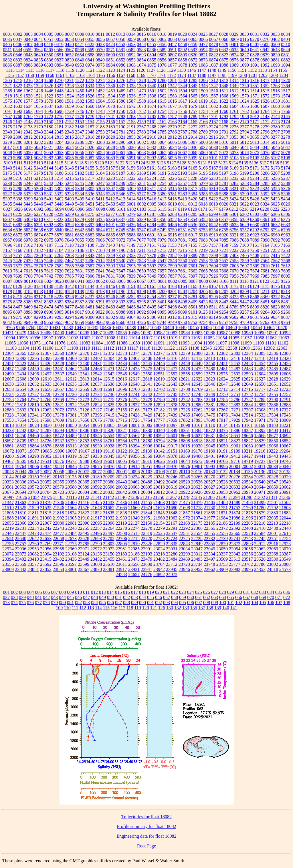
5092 (141, 158)
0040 (28, 39)
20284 (247, 477)
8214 (7, 297)
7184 (59, 250)
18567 (134, 436)
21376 (33, 502)
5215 (69, 178)
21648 (96, 508)
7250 (255, 250)
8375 (7, 302)
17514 (247, 415)
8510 (203, 307)
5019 (28, 147)
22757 (21, 544)
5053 (59, 153)
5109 (8, 163)
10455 (193, 328)
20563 (21, 487)
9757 (224, 322)
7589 (100, 266)
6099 (111, 209)
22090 (84, 523)
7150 (141, 245)
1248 (38, 80)
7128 (79, 245)
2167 (213, 122)
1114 (20, 70)
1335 (100, 86)
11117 (133, 348)
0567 (69, 50)
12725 (21, 394)
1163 (80, 75)
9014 (69, 312)
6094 (59, 209)
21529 (33, 508)
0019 (172, 34)
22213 (272, 523)
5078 (286, 153)
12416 (235, 358)
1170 (151, 75)
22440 (285, 528)
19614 (134, 461)
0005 (49, 34)
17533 (260, 415)
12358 (231, 348)
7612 (286, 266)
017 (134, 592)
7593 (110, 266)
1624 (244, 101)
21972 (184, 518)
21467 (172, 502)
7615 (28, 271)
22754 (285, 538)
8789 (234, 307)
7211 (141, 250)
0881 (275, 60)
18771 (134, 441)
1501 (152, 91)
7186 (80, 250)
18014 (21, 425)
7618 (38, 271)
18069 (122, 425)
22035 (272, 518)
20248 (184, 477)
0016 (152, 34)
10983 (172, 333)
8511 (213, 307)
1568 (224, 96)
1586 (121, 101)
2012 (255, 117)
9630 (244, 317)
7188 (100, 250)
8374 (286, 297)
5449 (69, 204)
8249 (121, 297)
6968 (18, 240)
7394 (203, 255)
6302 (244, 214)
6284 (183, 214)
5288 (286, 183)
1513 (244, 91)
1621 (213, 101)
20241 (159, 477)
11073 (35, 343)
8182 (28, 291)
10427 (42, 328)
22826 (146, 544)
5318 (203, 189)
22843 (184, 544)
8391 (100, 302)
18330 (146, 430)
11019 (172, 338)
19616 (146, 461)
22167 (172, 523)
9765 (10, 328)
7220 (213, 250)
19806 (33, 466)
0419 (59, 44)
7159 (234, 245)
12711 (209, 389)
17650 (84, 420)
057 (167, 597)
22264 (109, 528)
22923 (285, 544)
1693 (28, 111)
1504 (183, 91)
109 (59, 608)
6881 (69, 235)
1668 (90, 106)
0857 (172, 60)
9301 (100, 317)
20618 (159, 487)
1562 (162, 96)
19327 (84, 456)
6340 (152, 219)
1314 (234, 80)
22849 (197, 544)
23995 (247, 569)
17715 (121, 420)
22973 (109, 549)
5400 (38, 199)
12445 (146, 364)
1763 (255, 111)
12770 (71, 400)
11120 (157, 348)
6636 (18, 230)
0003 (28, 34)
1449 (69, 91)
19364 (159, 456)
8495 (152, 307)
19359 (146, 456)
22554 (197, 533)
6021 (234, 204)
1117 (50, 70)
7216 (193, 250)
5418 (172, 199)
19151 (172, 451)
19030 (197, 446)
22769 (46, 544)
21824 (71, 513)
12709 (197, 389)
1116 (40, 70)
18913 (71, 446)
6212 (234, 209)
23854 (58, 569)
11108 (73, 348)
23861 (71, 569)
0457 (172, 44)
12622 (197, 379)
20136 (260, 472)
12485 (272, 369)
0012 (110, 34)
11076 (60, 343)
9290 (38, 317)
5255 (172, 183)
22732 (209, 538)
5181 (69, 173)
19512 (33, 461)
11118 (145, 348)
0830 (275, 55)
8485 (121, 307)
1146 (192, 70)
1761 (234, 111)
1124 (121, 70)
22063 (33, 523)
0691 (121, 55)
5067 (183, 153)
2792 (234, 132)
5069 (203, 153)
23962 (209, 569)
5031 (141, 147)
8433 (203, 302)
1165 (100, 75)
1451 (90, 91)
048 (94, 597)
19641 (172, 461)
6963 (286, 235)
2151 (59, 122)
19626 (159, 461)
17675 (96, 420)
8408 (183, 302)
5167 (213, 168)
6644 (100, 230)
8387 (80, 302)
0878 (255, 60)
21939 (121, 518)
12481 (222, 369)
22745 (260, 538)
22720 (146, 538)
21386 (58, 502)
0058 (121, 39)
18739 (71, 441)
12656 (46, 389)
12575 (222, 374)
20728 (71, 492)
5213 (49, 178)
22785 (84, 544)
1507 (193, 91)
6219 (254, 209)
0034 (286, 34)
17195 (172, 410)
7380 (162, 255)
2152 (69, 122)
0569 (90, 50)
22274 (134, 528)
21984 (222, 518)
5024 (69, 147)
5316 (183, 189)
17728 (134, 420)
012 (94, 592)
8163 (172, 286)
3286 (80, 142)
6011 (182, 204)
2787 (183, 132)
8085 (183, 281)
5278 (193, 183)
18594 (159, 436)
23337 (222, 554)
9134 (213, 312)
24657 (134, 575)
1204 (284, 75)
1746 (80, 111)
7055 (80, 240)
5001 (131, 142)
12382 (222, 353)
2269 (162, 127)
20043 (8, 472)
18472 (58, 436)
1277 (131, 80)
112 (83, 608)
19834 (46, 466)
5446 (38, 204)
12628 (272, 379)
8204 (193, 291)
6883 (90, 235)
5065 (162, 153)
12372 (109, 353)
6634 (7, 230)
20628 (222, 487)
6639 (49, 230)
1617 (183, 101)
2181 (59, 127)
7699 (18, 276)
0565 (49, 50)
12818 (21, 405)
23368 (272, 554)
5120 (99, 163)
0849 (100, 60)
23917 (121, 569)
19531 (46, 461)
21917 (96, 518)
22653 (46, 538)
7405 (244, 255)
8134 (38, 286)
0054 (80, 39)
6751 (183, 230)
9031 (110, 312)
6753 (203, 230)
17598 (46, 420)
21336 (284, 497)
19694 (209, 461)
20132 (222, 472)
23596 (58, 564)
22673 (71, 538)
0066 (203, 39)
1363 (275, 86)
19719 (247, 461)
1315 (244, 80)
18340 (159, 430)
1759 (213, 111)
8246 (110, 297)
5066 (172, 153)
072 (287, 597)
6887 (121, 235)
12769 (58, 400)
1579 (49, 101)
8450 (255, 302)
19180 (209, 451)
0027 (213, 34)
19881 (121, 466)
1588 (141, 101)
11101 (271, 343)
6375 (286, 219)
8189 (80, 291)
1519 (18, 96)
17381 (71, 415)
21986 (235, 518)
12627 (260, 379)
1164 (90, 75)
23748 (209, 564)
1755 (172, 111)
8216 (28, 297)
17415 (109, 415)
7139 (100, 245)
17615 (71, 420)
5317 (193, 189)
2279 (265, 127)
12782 (184, 400)
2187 (90, 127)
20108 (159, 472)
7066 (100, 240)
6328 (69, 219)
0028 (224, 34)
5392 (265, 194)
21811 (33, 513)
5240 (28, 183)
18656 (247, 436)
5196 (213, 173)
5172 (265, 168)
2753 (100, 132)
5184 (100, 173)
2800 (18, 137)
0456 (162, 44)
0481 (234, 44)
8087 (193, 281)
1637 (49, 106)
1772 (49, 117)
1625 (255, 101)
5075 (255, 153)
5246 (90, 183)
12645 (197, 384)
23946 (184, 569)
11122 (169, 348)
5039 (224, 147)
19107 (84, 451)
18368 (197, 430)
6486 (172, 225)
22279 (159, 528)
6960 (275, 235)
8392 (110, 302)
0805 (162, 55)
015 (118, 592)
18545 (96, 436)
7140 (110, 245)
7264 (80, 255)
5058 (100, 153)
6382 (18, 225)
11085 (109, 343)
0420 (69, 44)
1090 (244, 65)
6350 (162, 219)
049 (102, 597)
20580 (71, 487)
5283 (244, 183)
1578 (38, 101)
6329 (80, 219)
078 (46, 603)
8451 (265, 302)
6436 (131, 225)
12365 (21, 353)
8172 (234, 286)
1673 (141, 106)
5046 (275, 147)
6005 (152, 204)
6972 (38, 240)
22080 (58, 523)
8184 (49, 291)
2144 (275, 117)
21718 (197, 508)
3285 (69, 142)
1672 (131, 106)
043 (54, 597)
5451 (90, 204)
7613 (7, 271)
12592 (235, 374)
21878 (247, 513)
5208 (286, 173)
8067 (142, 281)
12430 (84, 364)
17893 (197, 420)
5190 (152, 173)
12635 (71, 384)
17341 (33, 415)
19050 (222, 446)
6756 (234, 230)
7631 (80, 271)
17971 (260, 420)
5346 (121, 194)
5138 (274, 163)
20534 (247, 482)
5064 (152, 153)
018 (142, 592)
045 (70, 597)
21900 (46, 518)
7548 (172, 261)
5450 (80, 204)
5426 (255, 199)
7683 (275, 271)
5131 (202, 163)
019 (151, 592)
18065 (109, 425)
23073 (21, 554)
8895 (7, 312)
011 (86, 592)
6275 (90, 214)
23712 (172, 564)
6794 (275, 230)
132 (178, 608)
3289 (110, 142)
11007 (97, 338)
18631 (209, 436)
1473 (141, 91)
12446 (159, 364)
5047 (286, 147)
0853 (131, 60)
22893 (247, 544)
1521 (38, 96)
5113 (38, 163)
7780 (59, 276)
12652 (285, 384)
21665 (121, 508)
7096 (8, 245)
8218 (49, 297)
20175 (71, 477)
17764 (146, 420)
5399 (28, 199)
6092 (39, 209)
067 (247, 597)
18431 (8, 436)
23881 (109, 569)
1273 (90, 80)
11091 (159, 343)
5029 (121, 147)
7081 (183, 240)
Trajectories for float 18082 (146, 817)
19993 (209, 466)
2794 (244, 132)
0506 (244, 44)
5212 (38, 178)
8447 (244, 302)
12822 (71, 405)
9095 (162, 312)
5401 (49, 199)
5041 (244, 147)
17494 (235, 415)
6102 (131, 209)
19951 (146, 466)
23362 (260, 554)
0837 (59, 60)
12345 (206, 348)
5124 (140, 163)
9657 (69, 322)
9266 (286, 312)
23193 (146, 554)
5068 (193, 153)
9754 (203, 322)
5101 (213, 158)
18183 (272, 425)
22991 (146, 549)
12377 (159, 353)
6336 (110, 219)
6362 (275, 219)
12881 (209, 405)
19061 (235, 446)
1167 (121, 75)
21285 (196, 497)
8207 (224, 291)
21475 (184, 502)
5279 (203, 183)
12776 (121, 400)
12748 (197, 394)
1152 (252, 70)
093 (167, 603)
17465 (184, 415)
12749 (209, 394)
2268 (152, 127)
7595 (131, 266)
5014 (265, 142)
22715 (134, 538)
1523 (59, 96)
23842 (21, 569)
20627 (209, 487)
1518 (7, 96)
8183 (38, 291)
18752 (84, 441)
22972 (96, 549)
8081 (162, 281)
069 (263, 597)
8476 (59, 307)
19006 (146, 446)
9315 (193, 317)
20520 (184, 482)
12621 (184, 379)
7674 (255, 271)
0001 (7, 34)
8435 (213, 302)
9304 (131, 317)
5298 (18, 189)
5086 (80, 158)
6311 (48, 219)
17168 (134, 410)
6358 (234, 219)
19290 (21, 456)
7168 (18, 250)
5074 (244, 153)
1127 (151, 70)
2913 (183, 137)
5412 (110, 199)
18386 (235, 430)
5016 (286, 142)
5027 (100, 147)
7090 (265, 240)
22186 (222, 523)
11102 (283, 343)
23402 (21, 559)
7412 (265, 255)
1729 (69, 111)
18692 (285, 436)
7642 (110, 271)
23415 (46, 559)
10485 (33, 333)
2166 (203, 122)
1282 (183, 80)
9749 (172, 322)
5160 (141, 168)
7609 (255, 266)
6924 (265, 235)
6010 (172, 204)
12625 (235, 379)
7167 (7, 250)
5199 (244, 173)
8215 (18, 297)
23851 (33, 569)
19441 (260, 456)
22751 (272, 538)
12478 (184, 369)
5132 (213, 163)
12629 (285, 379)
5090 (121, 158)
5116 (69, 163)
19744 (272, 461)
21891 (33, 518)
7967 (244, 276)
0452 (121, 44)
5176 (18, 173)
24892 (159, 575)
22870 (222, 544)
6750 (172, 230)
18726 (46, 441)
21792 (272, 508)
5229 (203, 178)
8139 (59, 286)
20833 (109, 492)
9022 (100, 312)
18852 (285, 441)
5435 (7, 204)
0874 (213, 60)
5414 (131, 199)
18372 (209, 430)
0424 (110, 44)
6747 (141, 230)
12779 (146, 400)
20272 (222, 477)
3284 (59, 142)
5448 (59, 204)
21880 (272, 513)
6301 (234, 214)
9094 (152, 312)
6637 (28, 230)
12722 (272, 389)
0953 (80, 65)
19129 (134, 451)
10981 (146, 333)
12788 (260, 400)
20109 (172, 472)
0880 (265, 60)
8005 (286, 276)
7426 (18, 261)
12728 (46, 394)
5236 (275, 178)
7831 (110, 276)
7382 (172, 255)
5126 (161, 163)
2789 (203, 132)
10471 (8, 333)
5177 (28, 173)
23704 (159, 564)
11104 (23, 348)
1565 (193, 96)
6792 (255, 230)
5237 (286, 178)
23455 (109, 559)
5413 (121, 199)
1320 (286, 80)
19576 (58, 461)
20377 (96, 482)
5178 (38, 173)
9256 (234, 312)
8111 (234, 281)
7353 (131, 255)
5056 (80, 153)
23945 (172, 569)
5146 (69, 168)
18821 (222, 441)
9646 (28, 322)
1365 (7, 91)
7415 (275, 255)
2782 (131, 132)
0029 (234, 34)
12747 (184, 394)
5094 (162, 158)
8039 (70, 281)
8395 (141, 302)
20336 (21, 482)
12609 (33, 379)
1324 (38, 86)
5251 (141, 183)
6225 (18, 214)
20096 (134, 472)
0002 (18, 34)
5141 (18, 168)
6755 (224, 230)
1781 (110, 117)
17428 (134, 415)
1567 (213, 96)
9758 (234, 322)
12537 (58, 374)
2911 (162, 137)
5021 (49, 147)
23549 (285, 559)
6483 (141, 225)
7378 (152, 255)
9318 (203, 317)
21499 (260, 502)
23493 (197, 559)
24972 (172, 575)
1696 (59, 111)
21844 (146, 513)
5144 (49, 168)
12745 (172, 394)
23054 (235, 549)
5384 (193, 194)
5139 (285, 163)
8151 (131, 286)
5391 (255, 194)
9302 (110, 317)
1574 (286, 96)
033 (263, 592)
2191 (131, 127)
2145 (286, 117)
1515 (265, 91)
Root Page (146, 846)
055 (151, 597)
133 (186, 608)
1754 (162, 111)
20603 (134, 487)
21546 (58, 508)
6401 (110, 225)
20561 (8, 487)
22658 (58, 538)
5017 (7, 147)
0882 (286, 60)
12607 (8, 379)
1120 (80, 70)
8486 (131, 307)
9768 (31, 328)
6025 (275, 204)
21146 (121, 497)
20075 (84, 472)
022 (175, 592)
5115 (59, 163)
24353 (260, 569)
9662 (100, 322)
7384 (183, 255)
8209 (244, 291)
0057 (110, 39)
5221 (121, 178)
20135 (247, 472)
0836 (49, 60)
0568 (80, 50)
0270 (255, 39)
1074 (141, 65)
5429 (265, 199)
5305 (90, 189)
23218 (159, 554)
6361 (265, 219)
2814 (49, 137)
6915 (172, 235)
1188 (202, 75)
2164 (183, 122)
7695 (286, 271)
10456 (206, 328)
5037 (203, 147)
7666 (213, 271)
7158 (223, 245)
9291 (49, 317)
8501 (193, 307)
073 (6, 603)
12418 (260, 358)
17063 (46, 410)
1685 (244, 106)
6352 (172, 219)
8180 (18, 291)
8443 (224, 302)
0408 (38, 44)
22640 (21, 538)
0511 (7, 50)
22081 (71, 523)
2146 (7, 122)
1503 (172, 91)
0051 (49, 39)
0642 (265, 50)
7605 (224, 266)
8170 (224, 286)
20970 (247, 492)
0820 (193, 55)
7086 (234, 240)
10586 (134, 333)
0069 (234, 39)
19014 (159, 446)
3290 (121, 142)
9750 (183, 322)
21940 (134, 518)
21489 (235, 502)
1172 (171, 75)
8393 (121, 302)
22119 (121, 523)
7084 (213, 240)
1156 (9, 75)
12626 (247, 379)
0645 (7, 55)
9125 (203, 312)
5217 (90, 178)
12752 (247, 394)
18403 (272, 430)
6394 (69, 225)
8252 (131, 297)
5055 (69, 153)
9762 (265, 322)
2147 (18, 122)
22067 (46, 523)
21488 (222, 502)
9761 (255, 322)
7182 (38, 250)
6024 (265, 204)
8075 (152, 281)
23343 (235, 554)
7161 (254, 245)
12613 (84, 379)
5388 (224, 194)
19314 (58, 456)
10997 (47, 338)
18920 (84, 446)
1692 (18, 111)
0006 (59, 34)
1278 (141, 80)
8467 (18, 307)
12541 (84, 374)
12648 (235, 384)
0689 (100, 55)
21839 (134, 513)
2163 (172, 122)
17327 (285, 410)
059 (183, 597)
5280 (213, 183)
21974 (197, 518)
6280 (141, 214)
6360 (255, 219)
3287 (90, 142)
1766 (286, 111)
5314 (162, 189)
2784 (152, 132)
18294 (58, 430)
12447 (172, 364)
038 (14, 597)
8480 (80, 307)
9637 (286, 317)
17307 (247, 410)
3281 (28, 142)
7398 (213, 255)
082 (78, 603)
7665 (203, 271)
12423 (21, 364)
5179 (49, 173)
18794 (159, 441)
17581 (33, 420)
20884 (146, 492)
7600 (183, 266)
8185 (59, 291)
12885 (260, 405)
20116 (197, 472)
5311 (152, 189)
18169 (260, 425)
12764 (21, 400)
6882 (80, 235)
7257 (18, 255)
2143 (265, 117)
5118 (79, 163)
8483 (110, 307)
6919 (213, 235)
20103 (147, 472)
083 (86, 603)
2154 (90, 122)
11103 (11, 348)
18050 (71, 425)
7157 (213, 245)
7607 (244, 266)
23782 (247, 564)
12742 (146, 394)
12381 (209, 353)
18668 (260, 436)
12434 (121, 364)
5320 (224, 189)
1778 (80, 117)
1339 (141, 86)
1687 (265, 106)
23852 (46, 569)
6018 (203, 204)
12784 (209, 400)
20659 (272, 487)
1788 (183, 117)
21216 (146, 497)
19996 (222, 466)
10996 (35, 338)
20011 (260, 466)
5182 (80, 173)
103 (247, 603)
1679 (193, 106)
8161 (152, 286)
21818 (58, 513)
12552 (172, 374)
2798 (286, 132)
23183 (121, 554)
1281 (172, 80)
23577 (33, 564)
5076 (265, 153)
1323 (28, 86)
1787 (172, 117)
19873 (84, 466)
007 (54, 592)
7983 (265, 276)
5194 (193, 173)
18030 (46, 425)
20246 (172, 477)
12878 (172, 405)
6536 (193, 225)
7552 (193, 261)
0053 (69, 39)
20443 (121, 482)
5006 (183, 142)
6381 (7, 225)
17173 (146, 410)
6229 (59, 214)
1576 (18, 101)
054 (142, 597)
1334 (90, 86)
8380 (28, 302)
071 (279, 597)
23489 (184, 559)
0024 (193, 34)
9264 (265, 312)
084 (94, 603)
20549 (285, 482)
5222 (131, 178)
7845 (141, 276)
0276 (265, 39)
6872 (18, 235)
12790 (272, 400)
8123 (265, 281)
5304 (80, 189)
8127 (7, 286)
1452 (100, 91)
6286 (203, 214)
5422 (213, 199)
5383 (183, 194)
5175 (7, 173)
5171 (255, 168)
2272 (193, 127)
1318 (275, 80)
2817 (80, 137)
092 (159, 603)
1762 (244, 111)
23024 (159, 549)
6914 (162, 235)
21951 (146, 518)
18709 (21, 441)
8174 (255, 286)
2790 (213, 132)
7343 (90, 255)
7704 (38, 276)
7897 (193, 276)
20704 (46, 492)
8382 (49, 302)
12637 (96, 384)
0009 (80, 34)
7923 (203, 276)
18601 (172, 436)
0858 (183, 60)
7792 (80, 276)
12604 (260, 374)
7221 (224, 250)
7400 (224, 255)
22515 (134, 533)
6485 (162, 225)
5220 (110, 178)
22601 (272, 533)
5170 (244, 168)
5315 (172, 189)
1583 (90, 101)
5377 (141, 194)
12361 (256, 348)
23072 (8, 554)
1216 (28, 80)
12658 (71, 389)
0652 (69, 55)
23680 (146, 564)
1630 (275, 101)
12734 (96, 394)
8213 (286, 291)
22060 (21, 523)
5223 (141, 178)
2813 (38, 137)
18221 (285, 425)
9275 (18, 317)
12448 (184, 364)
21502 (285, 502)
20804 (84, 492)
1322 (18, 86)
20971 (260, 492)
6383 (28, 225)
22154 (159, 523)
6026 (286, 204)
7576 (38, 266)
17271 (235, 410)
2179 (38, 127)
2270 (172, 127)
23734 (197, 564)
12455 (272, 364)
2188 (100, 127)
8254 (152, 297)
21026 (21, 497)
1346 (203, 86)
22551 (184, 533)
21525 (21, 508)
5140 (7, 168)
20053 (33, 472)
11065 (10, 343)
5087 (90, 158)
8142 (69, 286)
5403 (69, 199)
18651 (235, 436)
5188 (131, 173)
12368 (58, 353)
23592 (46, 564)
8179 (7, 291)
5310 (141, 189)
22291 (172, 528)
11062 (271, 338)
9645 (18, 322)
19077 (33, 451)
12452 (235, 364)
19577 (71, 461)
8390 (90, 302)
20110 (184, 472)
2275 (224, 127)
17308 (260, 410)
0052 (59, 39)
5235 (265, 178)
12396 (46, 358)
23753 (222, 564)
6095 (70, 209)
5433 (275, 199)
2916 (213, 137)
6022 (244, 204)
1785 (152, 117)
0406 (18, 44)
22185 (209, 523)
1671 (121, 106)
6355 (203, 219)
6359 (244, 219)
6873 (28, 235)
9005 (59, 312)
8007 (8, 281)
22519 (146, 533)
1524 (69, 96)
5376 (131, 194)
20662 (285, 487)
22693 (96, 538)
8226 (69, 297)
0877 (244, 60)
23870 (96, 569)
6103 (142, 209)
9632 (265, 317)
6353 (183, 219)
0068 (224, 39)
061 (199, 597)
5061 (121, 153)
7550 (183, 261)
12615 (109, 379)
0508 (265, 44)
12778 (134, 400)
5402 (59, 199)
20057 (46, 472)
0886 (7, 65)
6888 (131, 235)
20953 (222, 492)
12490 (8, 374)
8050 (90, 281)
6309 (28, 219)
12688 (96, 389)
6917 (193, 235)
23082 (33, 554)
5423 (224, 199)
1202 (263, 75)
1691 (7, 111)
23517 (247, 559)
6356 (213, 219)
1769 (28, 117)
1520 (28, 96)
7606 (234, 266)
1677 (172, 106)
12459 (33, 369)
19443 (272, 456)
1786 (162, 117)
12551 (159, 374)
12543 (109, 374)
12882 (222, 405)
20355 (58, 482)
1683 (224, 106)
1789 (193, 117)
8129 (18, 286)
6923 (255, 235)
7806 (90, 276)
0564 (38, 50)
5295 (7, 189)
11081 (72, 343)
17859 (172, 420)
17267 (222, 410)
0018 (162, 34)
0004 (38, 34)
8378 (18, 302)
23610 (109, 564)
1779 (90, 117)
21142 (108, 497)
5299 (28, 189)
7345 (100, 255)
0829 (265, 55)
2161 (152, 122)
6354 (193, 219)
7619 (49, 271)
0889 (38, 65)
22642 (33, 538)
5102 (224, 158)
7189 (110, 250)
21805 (8, 513)
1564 (183, 96)
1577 (28, 101)
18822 (235, 441)
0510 (286, 44)
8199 (152, 291)
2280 (275, 127)
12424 (33, 364)
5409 (80, 199)
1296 (203, 80)
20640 (247, 487)
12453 (247, 364)
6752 (193, 230)
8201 (172, 291)
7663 (193, 271)
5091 (131, 158)
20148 (21, 477)
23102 (58, 554)
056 (159, 597)
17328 (8, 415)
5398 (18, 199)
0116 (244, 39)
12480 (209, 369)
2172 (265, 122)
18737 (58, 441)
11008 (110, 338)
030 (239, 592)
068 (255, 597)
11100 (259, 343)
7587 (90, 266)
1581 (69, 101)
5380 (162, 194)
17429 (146, 415)
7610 (265, 266)
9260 (255, 312)
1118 (60, 70)
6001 (131, 204)
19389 (184, 456)
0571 (110, 50)
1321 (7, 86)
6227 (38, 214)
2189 (110, 127)
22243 (58, 528)
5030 (131, 147)
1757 (193, 111)
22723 (159, 538)
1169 (141, 75)
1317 (265, 80)
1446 (49, 91)
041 (38, 597)
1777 (69, 117)
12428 (58, 364)
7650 (141, 271)
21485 (209, 502)
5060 (110, 153)
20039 (272, 466)
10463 (256, 328)
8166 (203, 286)
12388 (285, 353)
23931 (134, 569)
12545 (121, 374)
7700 (28, 276)
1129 (171, 70)
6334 (90, 219)
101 (231, 603)
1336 (110, 86)
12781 (172, 400)
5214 (59, 178)
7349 (110, 255)
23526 (260, 559)
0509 (275, 44)
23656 (134, 564)
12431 (96, 364)
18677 (272, 436)
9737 (152, 322)
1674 (152, 106)
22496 (96, 533)
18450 (21, 436)
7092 (275, 240)
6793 (265, 230)
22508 (121, 533)
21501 (272, 502)
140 (226, 608)
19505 (21, 461)
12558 (184, 374)
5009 (213, 142)
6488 (183, 225)
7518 (110, 261)
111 (75, 608)
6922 (244, 235)
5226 (172, 178)
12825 (109, 405)
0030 (244, 34)
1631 (286, 101)
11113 (121, 348)
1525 (80, 96)
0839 (69, 60)
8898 (28, 312)
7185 (69, 250)
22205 (247, 523)
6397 (90, 225)
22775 (71, 544)
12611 (58, 379)
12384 (247, 353)
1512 (234, 91)
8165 (193, 286)
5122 (120, 163)
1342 (172, 86)
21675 (159, 508)
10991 (272, 333)
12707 (172, 389)
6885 (110, 235)
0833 (18, 60)
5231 (224, 178)
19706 (222, 461)
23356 (247, 554)
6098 (100, 209)
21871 (222, 513)
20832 (96, 492)
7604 (213, 266)
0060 (141, 39)
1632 (7, 106)
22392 (235, 528)
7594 (121, 266)
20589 (84, 487)
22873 (235, 544)
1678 (183, 106)
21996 (247, 518)
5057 (90, 153)
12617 (134, 379)
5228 (193, 178)
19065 (260, 446)
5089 (110, 158)
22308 (197, 528)
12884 (247, 405)
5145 (59, 168)
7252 (275, 250)
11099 (246, 343)
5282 (234, 183)
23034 (184, 549)
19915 (134, 466)
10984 (184, 333)
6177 (213, 209)
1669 (100, 106)
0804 (152, 55)
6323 (59, 219)
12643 (172, 384)
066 (239, 597)
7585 (69, 266)
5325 (275, 189)
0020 (183, 34)
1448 (59, 91)
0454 (141, 44)
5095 (172, 158)
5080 (18, 158)
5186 (110, 173)
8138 (49, 286)
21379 (46, 502)
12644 (184, 384)
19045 (209, 446)
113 (91, 608)
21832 (96, 513)
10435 (93, 328)
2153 (80, 122)
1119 (70, 70)
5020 (38, 147)
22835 (172, 544)
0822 (213, 55)
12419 (272, 358)
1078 (183, 65)
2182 (69, 127)
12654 (21, 389)
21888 (8, 518)
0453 (131, 44)
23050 (222, 549)
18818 (197, 441)
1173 (182, 75)
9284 (28, 317)
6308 (18, 219)
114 (98, 608)
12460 (46, 369)
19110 (96, 451)
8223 (59, 297)
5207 (275, 173)
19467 (8, 461)
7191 (131, 250)
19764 (21, 466)
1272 (80, 80)
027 (215, 592)
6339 (141, 219)
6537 (203, 225)
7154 (182, 245)
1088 (224, 65)
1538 (152, 96)
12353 (219, 348)
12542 (96, 374)
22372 (222, 528)
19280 (8, 456)
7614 (18, 271)
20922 (184, 492)
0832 (7, 60)
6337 (121, 219)
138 (210, 608)
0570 (100, 50)
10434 (80, 328)
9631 (255, 317)
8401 (162, 302)
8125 (275, 281)
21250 (159, 497)
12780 (159, 400)
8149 (121, 286)
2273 (203, 127)
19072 (8, 451)
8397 (152, 302)
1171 (161, 75)
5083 (49, 158)
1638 (59, 106)
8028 (59, 281)
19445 (285, 456)
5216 (80, 178)
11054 (221, 338)
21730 (209, 508)
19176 (197, 451)
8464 (7, 307)
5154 (80, 168)
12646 (209, 384)
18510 (84, 436)
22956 (46, 549)
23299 (184, 554)
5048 (7, 153)
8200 (162, 291)
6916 (183, 235)
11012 (122, 338)
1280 (162, 80)
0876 (234, 60)
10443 (156, 328)
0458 (183, 44)
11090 (147, 343)
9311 (162, 317)
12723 (285, 389)
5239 (18, 183)
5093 (152, 158)
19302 (46, 456)
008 (62, 592)
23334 (209, 554)
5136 (254, 163)
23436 (71, 559)
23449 (84, 559)
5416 (152, 199)
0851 (110, 60)
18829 (260, 441)
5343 (100, 194)
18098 (185, 425)
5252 (152, 183)
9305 (141, 317)
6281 (152, 214)
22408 (247, 528)
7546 (152, 261)
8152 (141, 286)
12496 (33, 374)
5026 (90, 147)
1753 (152, 111)
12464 (84, 369)
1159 (40, 75)
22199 (235, 523)
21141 (96, 497)
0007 (69, 34)
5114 (48, 163)
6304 (265, 214)
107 (279, 603)
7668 (224, 271)
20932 (209, 492)
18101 (197, 425)
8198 (141, 291)
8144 (90, 286)
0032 (265, 34)
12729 (58, 394)
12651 (272, 384)
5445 (28, 204)
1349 (234, 86)
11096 (209, 343)
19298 (33, 456)
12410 (172, 358)
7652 (152, 271)
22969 (71, 549)
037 (6, 597)
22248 (71, 528)
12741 (134, 394)
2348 (90, 132)
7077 (141, 240)
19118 (109, 451)
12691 (109, 389)
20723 (58, 492)
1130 (181, 70)
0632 (224, 50)
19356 (134, 456)
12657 (58, 389)
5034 (172, 147)
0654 (80, 55)
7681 (265, 271)
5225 (162, 178)
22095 (96, 523)
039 (22, 597)
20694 (21, 492)
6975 (49, 240)
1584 (100, 101)
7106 (39, 245)
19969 (159, 466)
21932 (109, 518)
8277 (172, 297)
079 (54, 603)
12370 (84, 353)
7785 (69, 276)
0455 (152, 44)
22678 (84, 538)
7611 (275, 266)
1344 (183, 86)
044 (62, 597)
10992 (285, 333)
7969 (255, 276)
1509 (203, 91)
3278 (286, 137)
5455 (121, 204)
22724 (172, 538)
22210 (260, 523)
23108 (71, 554)
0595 (213, 50)
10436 (105, 328)
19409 (222, 456)
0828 (255, 55)
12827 (134, 405)
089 (134, 603)
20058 (59, 472)
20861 (134, 492)
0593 (193, 50)
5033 (162, 147)
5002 (141, 142)
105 (263, 603)
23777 (235, 564)
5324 (265, 189)
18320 (109, 430)
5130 (192, 163)
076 (30, 603)
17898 (209, 420)
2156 (110, 122)
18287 (46, 430)
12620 (172, 379)
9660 (90, 322)
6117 (172, 209)
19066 (272, 446)
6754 (213, 230)
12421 (8, 364)
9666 (110, 322)
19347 (121, 456)
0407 (28, 44)
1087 (213, 65)
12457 (8, 369)
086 (110, 603)
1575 (7, 101)
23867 (84, 569)
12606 (285, 374)
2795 (255, 132)
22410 (260, 528)
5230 (213, 178)
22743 (247, 538)
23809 (8, 569)
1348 (224, 86)
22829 (159, 544)
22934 (8, 549)
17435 (159, 415)
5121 (110, 163)
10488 (46, 333)
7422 (286, 255)
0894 (59, 65)
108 (287, 603)
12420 (285, 358)
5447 (49, 204)
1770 (38, 117)
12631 (21, 384)
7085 (224, 240)
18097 (172, 425)
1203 (273, 75)
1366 (18, 91)
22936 (21, 549)
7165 (275, 245)
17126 (84, 410)
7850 (162, 276)
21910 (84, 518)
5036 (193, 147)
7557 (224, 261)
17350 (46, 415)
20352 (46, 482)
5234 (255, 178)
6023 (255, 204)
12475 (146, 369)
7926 (213, 276)
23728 (184, 564)
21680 (172, 508)
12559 (197, 374)
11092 (172, 343)
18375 (222, 430)
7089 (255, 240)
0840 (80, 60)
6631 (265, 225)
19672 (197, 461)
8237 (90, 297)
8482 (100, 307)
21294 (234, 497)
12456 (285, 364)
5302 (59, 189)
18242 (21, 430)
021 (167, 592)
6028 (18, 209)
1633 (18, 106)
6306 (286, 214)
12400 (71, 358)
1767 (7, 117)
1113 (10, 70)
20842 (121, 492)
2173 (275, 122)
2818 (90, 137)
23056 (247, 549)
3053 (234, 137)
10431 (55, 328)
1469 (121, 91)
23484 (172, 559)
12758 (8, 400)
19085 (46, 451)
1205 (7, 80)
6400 (100, 225)
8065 (121, 281)
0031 (255, 34)
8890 (286, 307)
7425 (7, 261)
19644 (184, 461)
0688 (90, 55)
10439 (130, 328)
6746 (131, 230)
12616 (121, 379)
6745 (121, 230)
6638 (38, 230)
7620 (59, 271)
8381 (38, 302)
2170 (244, 122)
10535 (121, 333)
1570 (244, 96)
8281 (193, 297)
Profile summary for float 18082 (146, 826)
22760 (33, 544)
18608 (184, 436)
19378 (172, 456)
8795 (244, 307)
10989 (247, 333)
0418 (49, 44)
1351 (255, 86)
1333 (80, 86)
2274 (213, 127)
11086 (122, 343)
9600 (224, 317)
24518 (272, 569)
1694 (38, 111)
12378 (172, 353)
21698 (184, 508)
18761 (109, 441)
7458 (59, 261)
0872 (193, 60)
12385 (260, 353)
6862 (7, 235)
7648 (131, 271)
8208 (234, 291)
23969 (222, 569)
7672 (244, 271)
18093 (159, 425)
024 (191, 592)
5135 (243, 163)
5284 (255, 183)
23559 (21, 564)
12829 (159, 405)
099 (215, 603)
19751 (8, 466)
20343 (33, 482)
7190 (121, 250)
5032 (152, 147)
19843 (58, 466)
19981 (197, 466)
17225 (184, 410)
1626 (265, 101)
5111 (18, 163)
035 (279, 592)
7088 (244, 240)
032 (255, 592)
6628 (234, 225)
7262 (59, 255)
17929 (235, 420)
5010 (224, 142)
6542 (213, 225)
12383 (235, 353)
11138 (194, 348)
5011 (234, 142)
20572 (33, 487)
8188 (69, 291)
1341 (162, 86)
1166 (111, 75)
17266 (209, 410)
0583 (141, 50)
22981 (121, 549)
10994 (9, 338)
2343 (38, 132)
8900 (49, 312)
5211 (28, 178)
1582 (80, 101)
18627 (197, 436)
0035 (7, 39)
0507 (255, 44)
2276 (234, 127)
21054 (34, 497)
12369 (71, 353)
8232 (80, 297)
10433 (68, 328)
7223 (244, 250)
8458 (275, 302)
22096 (109, 523)
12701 (146, 389)
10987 (222, 333)
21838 (121, 513)
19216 (260, 451)
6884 (100, 235)
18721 (33, 441)
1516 (275, 91)
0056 (100, 39)
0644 (286, 50)
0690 (110, 55)
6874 (38, 235)
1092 (265, 65)
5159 (131, 168)
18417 (285, 430)
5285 (265, 183)
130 (170, 608)
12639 (121, 384)
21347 (8, 502)
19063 (247, 446)
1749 (110, 111)
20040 (285, 466)
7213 (162, 250)
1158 (30, 75)
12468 (96, 369)
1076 (162, 65)
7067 (110, 240)
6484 (152, 225)
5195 (203, 173)
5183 (90, 173)
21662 (109, 508)
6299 (213, 214)
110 (67, 608)
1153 (262, 70)
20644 (260, 487)
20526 (197, 482)
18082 (147, 425)
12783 (197, 400)
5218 (100, 178)
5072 (224, 153)
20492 (159, 482)
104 (255, 603)
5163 (172, 168)
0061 (152, 39)
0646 (18, 55)
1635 (38, 106)
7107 (49, 245)
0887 (18, 65)
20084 (109, 472)
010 (78, 592)
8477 (69, 307)
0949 (69, 65)
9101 (193, 312)
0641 (255, 50)
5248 (110, 183)
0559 (28, 50)
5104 (244, 158)
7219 (203, 250)
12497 (46, 374)
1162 (70, 75)
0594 (203, 50)
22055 (8, 523)
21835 (109, 513)
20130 (209, 472)
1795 (234, 117)
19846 (71, 466)
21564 (71, 508)
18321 (121, 430)
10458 (219, 328)
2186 (80, 127)
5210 (18, 178)
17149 (109, 410)
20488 (146, 482)
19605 (121, 461)
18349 (172, 430)
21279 (184, 497)
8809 (255, 307)
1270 (59, 80)
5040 (234, 147)
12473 (134, 369)
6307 (7, 219)
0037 (18, 39)
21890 (21, 518)
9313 (183, 317)
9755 (213, 322)
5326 (286, 189)
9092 (141, 312)
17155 (121, 410)
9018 (90, 312)
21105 (59, 497)
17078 (71, 410)
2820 (110, 137)
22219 (8, 528)
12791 (285, 400)
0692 (131, 55)
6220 (265, 209)
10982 (159, 333)
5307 (110, 189)
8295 (213, 297)
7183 (49, 250)
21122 (84, 497)
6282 (162, 214)
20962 (235, 492)
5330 (38, 194)
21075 (46, 497)
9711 (131, 322)
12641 (146, 384)
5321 (234, 189)
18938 (109, 446)
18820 (209, 441)
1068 (131, 65)
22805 (121, 544)
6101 (121, 209)
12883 (235, 405)
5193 (183, 173)
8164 (183, 286)
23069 (272, 549)
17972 (272, 420)
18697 (8, 441)
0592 (183, 50)
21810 (21, 513)
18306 (84, 430)
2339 (286, 127)
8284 (203, 297)
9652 (49, 322)
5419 (183, 199)
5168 (224, 168)
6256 (80, 214)
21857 (184, 513)
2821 (121, 137)
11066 (22, 343)
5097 (183, 158)
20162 (46, 477)
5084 (59, 158)
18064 (96, 425)
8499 (183, 307)
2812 (28, 137)
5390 (244, 194)
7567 (275, 261)
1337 (121, 86)
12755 (272, 394)
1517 (286, 91)
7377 (141, 255)
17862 (184, 420)
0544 (18, 50)
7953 (224, 276)
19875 (96, 466)
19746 (285, 461)
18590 (146, 436)
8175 (265, 286)
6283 (172, 214)
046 (78, 597)
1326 (49, 86)
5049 (18, 153)
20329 (285, 477)
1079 (193, 65)
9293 (59, 317)
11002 (72, 338)
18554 (109, 436)
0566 (59, 50)
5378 (152, 194)
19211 (247, 451)
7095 (286, 240)
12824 (96, 405)
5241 (38, 183)
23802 (272, 564)
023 (183, 592)
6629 (244, 225)
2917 (224, 137)
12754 (260, 394)
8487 (141, 307)
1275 (110, 80)
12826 (121, 405)
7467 (69, 261)
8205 (203, 291)
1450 (80, 91)
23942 (159, 569)
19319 (71, 456)
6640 (59, 230)
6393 (59, 225)
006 (46, 592)
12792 (8, 405)
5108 (286, 158)
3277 (275, 137)
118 (130, 608)
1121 (90, 70)
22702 (109, 538)
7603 (203, 266)
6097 (90, 209)
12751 (235, 394)
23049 (209, 549)
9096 (172, 312)
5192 (172, 173)
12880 (197, 405)
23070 (285, 549)
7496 (90, 261)
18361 (184, 430)
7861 (183, 276)
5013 (255, 142)
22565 (235, 533)
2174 (286, 122)
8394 (131, 302)
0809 (183, 55)
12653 (8, 389)
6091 (28, 209)
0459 (193, 44)
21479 (197, 502)
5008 (203, 142)
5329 (28, 194)
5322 (244, 189)
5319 (213, 189)
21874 (235, 513)
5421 (203, 199)
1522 (49, 96)
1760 (224, 111)
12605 (272, 374)
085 (102, 603)
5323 (255, 189)
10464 (269, 328)
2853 (131, 137)
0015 (141, 34)
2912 (172, 137)
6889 (141, 235)
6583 (224, 225)
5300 (38, 189)
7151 (151, 245)
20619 (172, 487)
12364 (8, 353)
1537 (141, 96)
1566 (203, 96)
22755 (8, 544)
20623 (197, 487)
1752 (141, 111)
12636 (84, 384)
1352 (265, 86)
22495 (84, 533)
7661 (183, 271)
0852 (121, 60)
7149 (131, 245)
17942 (247, 420)
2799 (7, 137)
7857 (172, 276)
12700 (134, 389)
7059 (90, 240)
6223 (285, 209)
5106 (265, 158)
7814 (100, 276)
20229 (146, 477)
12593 (247, 374)
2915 (203, 137)
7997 (275, 276)
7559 (244, 261)
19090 (59, 451)
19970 (172, 466)
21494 (247, 502)
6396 (80, 225)
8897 (18, 312)
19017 (172, 446)
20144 (8, 477)
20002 (247, 466)
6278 (121, 214)
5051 (38, 153)
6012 (193, 204)
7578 (49, 266)
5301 (49, 189)
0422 (90, 44)
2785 (162, 132)
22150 (146, 523)
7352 (121, 255)
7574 (28, 266)
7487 (80, 261)
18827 (247, 441)
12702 (159, 389)
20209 (109, 477)
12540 (71, 374)
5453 (110, 204)
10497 (96, 333)
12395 (33, 358)
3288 (100, 142)
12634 (58, 384)
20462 (134, 482)
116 (114, 608)
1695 (49, 111)
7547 (162, 261)
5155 (90, 168)
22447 (21, 533)
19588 (84, 461)
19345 (109, 456)
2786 (172, 132)
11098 (234, 343)
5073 (234, 153)
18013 (8, 425)
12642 (159, 384)
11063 (283, 338)
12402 (96, 358)
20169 (58, 477)
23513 (235, 559)
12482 (235, 369)
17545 (285, 415)
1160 (50, 75)
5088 (100, 158)
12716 (247, 389)
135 (194, 608)
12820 (46, 405)
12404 (109, 358)
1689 (286, 106)
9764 (286, 322)
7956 (234, 276)
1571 (255, 96)
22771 (58, 544)
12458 (21, 369)
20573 (46, 487)
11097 (221, 343)
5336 (90, 194)
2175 (7, 127)
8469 (28, 307)
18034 (59, 425)
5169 (234, 168)
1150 (232, 70)
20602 (121, 487)
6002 (141, 204)
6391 (38, 225)
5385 (203, 194)
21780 (260, 508)
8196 (121, 291)
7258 (28, 255)
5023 (59, 147)
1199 (232, 75)
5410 (90, 199)
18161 (247, 425)
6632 (275, 225)
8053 (111, 281)
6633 (286, 225)
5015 (275, 142)
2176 (18, 127)
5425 (244, 199)
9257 (244, 312)
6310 (38, 219)
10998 (60, 338)
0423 (100, 44)
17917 (222, 420)
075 (22, 603)
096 (191, 603)
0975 (100, 65)
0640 (244, 50)
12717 (260, 389)
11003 (85, 338)
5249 (121, 183)
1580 (59, 101)
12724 (8, 394)
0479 (224, 44)
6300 (224, 214)
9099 (183, 312)
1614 (152, 101)
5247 (100, 183)
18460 (33, 436)
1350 (244, 86)
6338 (131, 219)
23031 (172, 549)
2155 (100, 122)
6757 (244, 230)
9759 (244, 322)
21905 (71, 518)
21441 (134, 502)
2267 (141, 127)
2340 (7, 132)
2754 (110, 132)
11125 (182, 348)
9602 (234, 317)
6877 (49, 235)
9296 (80, 317)
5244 (69, 183)
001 (6, 592)
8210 (255, 291)
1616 (172, 101)
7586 (80, 266)
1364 (286, 86)
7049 (69, 240)
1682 (213, 106)
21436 (121, 502)
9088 (121, 312)
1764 (265, 111)
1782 (121, 117)
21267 (171, 497)
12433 (109, 364)
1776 (59, 117)
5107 (275, 158)
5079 (7, 158)
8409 (193, 302)
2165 (193, 122)
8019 (39, 281)
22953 (33, 549)
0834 (28, 60)
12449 (197, 364)
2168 (224, 122)
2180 (49, 127)
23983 (235, 569)
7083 (203, 240)
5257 (183, 183)
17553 (8, 420)
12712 (222, 389)
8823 (275, 307)
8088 (203, 281)
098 (207, 603)
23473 (134, 559)
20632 (235, 487)
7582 (59, 266)
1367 (28, 91)
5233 (244, 178)
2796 (265, 132)
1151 (242, 70)
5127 (171, 163)
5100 (203, 158)
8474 (49, 307)
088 (126, 603)
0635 (234, 50)
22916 (272, 544)
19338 (96, 456)
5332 (59, 194)
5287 (275, 183)
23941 (146, 569)
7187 (90, 250)
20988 (272, 492)
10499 (109, 333)
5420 (193, 199)
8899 (38, 312)
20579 (58, 487)
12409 (159, 358)
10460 (231, 328)
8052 (100, 281)
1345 (193, 86)
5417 (162, 199)
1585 (110, 101)
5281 (224, 183)
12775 (109, 400)
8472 (38, 307)
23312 (197, 554)
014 (110, 592)
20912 (159, 492)
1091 (255, 65)
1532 (100, 96)
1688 (275, 106)
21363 (21, 502)
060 (191, 597)
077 (38, 603)
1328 (69, 86)
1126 (141, 70)
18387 (247, 430)
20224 (134, 477)
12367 (46, 353)
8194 (110, 291)
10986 (209, 333)
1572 (265, 96)
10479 (21, 333)
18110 (210, 425)
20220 (121, 477)
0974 (90, 65)
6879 (59, 235)
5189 (141, 173)
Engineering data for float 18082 (147, 836)
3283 (49, 142)
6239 (69, 214)
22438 (272, 528)
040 (30, 597)
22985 (134, 549)
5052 (49, 153)
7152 (162, 245)
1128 (161, 70)
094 (175, 603)
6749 (162, 230)
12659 (84, 389)
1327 (59, 86)
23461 (121, 559)
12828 (146, 405)
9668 (121, 322)
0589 (162, 50)
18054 (84, 425)
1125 (131, 70)
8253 (141, 297)
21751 (222, 508)
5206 (265, 173)
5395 (275, 194)
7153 (172, 245)
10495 (84, 333)
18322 (134, 430)
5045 (265, 147)
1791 (213, 117)
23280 (172, 554)
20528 (222, 482)
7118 (69, 245)
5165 (193, 168)
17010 (33, 410)
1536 (131, 96)
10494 (71, 333)
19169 (184, 451)
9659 (80, 322)
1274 (100, 80)
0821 (203, 55)
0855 (152, 60)
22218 (285, 523)
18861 (8, 446)
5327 (7, 194)
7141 (120, 245)
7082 (193, 240)
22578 (247, 533)
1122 (100, 70)
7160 (244, 245)
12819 (33, 405)
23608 (96, 564)
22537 (172, 533)
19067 (285, 446)
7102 (28, 245)
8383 (59, 302)
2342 (28, 132)
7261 (49, 255)
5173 (275, 168)
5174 (286, 168)
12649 (247, 384)
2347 (80, 132)
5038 (213, 147)
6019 (213, 204)
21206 (133, 497)
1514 (255, 91)
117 (122, 608)
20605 (146, 487)
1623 (234, 101)
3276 (265, 137)
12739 (121, 394)
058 (175, 597)
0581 (121, 50)
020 (159, 592)
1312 (213, 80)
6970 (28, 240)
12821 (58, 405)
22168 (184, 523)
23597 (71, 564)
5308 (121, 189)
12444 (134, 364)
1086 (203, 65)
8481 (90, 307)
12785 (222, 400)
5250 (131, 183)
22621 (8, 538)
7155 (193, 245)
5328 (18, 194)
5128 (182, 163)
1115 (30, 70)
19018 (184, 446)
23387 (285, 554)
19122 (121, 451)
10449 (181, 328)
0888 (28, 65)
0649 (38, 55)
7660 (172, 271)
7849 (152, 276)
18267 (33, 430)
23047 (197, 549)
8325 (234, 297)
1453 (110, 91)
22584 (260, 533)
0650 (49, 55)
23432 (58, 559)
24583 (121, 575)
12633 (46, 384)
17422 (121, 415)
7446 (49, 261)
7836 (121, 276)
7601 (193, 266)
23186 (134, 554)
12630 (8, 384)
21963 (172, 518)
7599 (172, 266)
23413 (33, 559)
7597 (152, 266)
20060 (71, 472)
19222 (272, 451)
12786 (235, 400)
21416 (84, 502)
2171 (255, 122)
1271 (69, 80)
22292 (184, 528)
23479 (146, 559)
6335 (100, 219)
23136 (96, 554)
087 (118, 603)
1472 (131, 91)
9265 (275, 312)
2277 (244, 127)
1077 (172, 65)
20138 (285, 472)
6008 (162, 204)
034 (271, 592)
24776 (146, 575)
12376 (146, 353)
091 (151, 603)
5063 (141, 153)
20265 (197, 477)
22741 (235, 538)
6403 (121, 225)
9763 (275, 322)
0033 (275, 34)
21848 (172, 513)
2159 (141, 122)
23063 (260, 549)
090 (142, 603)
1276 (121, 80)
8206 (213, 291)
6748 (152, 230)
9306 (152, 317)
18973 (121, 446)
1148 (212, 70)
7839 (131, 276)
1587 (131, 101)
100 (223, 603)
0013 (121, 34)
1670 (110, 106)
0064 (183, 39)
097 (199, 603)
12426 (46, 364)
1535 (121, 96)
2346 (69, 132)
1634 (28, 106)
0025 (203, 34)
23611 (121, 564)
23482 (159, 559)
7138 (90, 245)
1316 (255, 80)
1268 (49, 80)
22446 (8, 533)
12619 (159, 379)
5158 (121, 168)
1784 (141, 117)
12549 (134, 374)
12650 (260, 384)
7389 (193, 255)
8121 (254, 281)
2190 (121, 127)
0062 (162, 39)
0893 (49, 65)
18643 (222, 436)
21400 (71, 502)
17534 (272, 415)
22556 (222, 533)
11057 (246, 338)
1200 (242, 75)
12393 (21, 358)
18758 (96, 441)
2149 (38, 122)
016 (126, 592)
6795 (286, 230)
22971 (84, 549)
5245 (80, 183)
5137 (264, 163)
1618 (193, 101)
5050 (28, 153)
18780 (146, 441)
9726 (141, 322)
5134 (233, 163)
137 (202, 608)
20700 (33, 492)
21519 (8, 508)
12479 (197, 369)
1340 (152, 86)
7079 (162, 240)
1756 (183, 111)
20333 (8, 482)
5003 (152, 142)
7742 (49, 276)
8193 (100, 291)
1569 (234, 96)
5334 (80, 194)
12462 (71, 369)
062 (207, 597)
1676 (162, 106)
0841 (90, 60)
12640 (134, 384)
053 (134, 597)
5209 (7, 178)
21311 (272, 497)
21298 (247, 497)
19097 (71, 451)
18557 (121, 436)
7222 (234, 250)
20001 (235, 466)
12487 (285, 369)
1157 (19, 75)
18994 (134, 446)
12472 (121, 369)
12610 (46, 379)
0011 (100, 34)
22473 (33, 533)
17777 (159, 420)
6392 (49, 225)
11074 (47, 343)
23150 (109, 554)
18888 (58, 446)
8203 (183, 291)
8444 (234, 302)
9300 (90, 317)
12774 (96, 400)
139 (218, 608)
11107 (60, 348)
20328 (272, 477)
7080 (172, 240)
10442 (143, 328)
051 (118, 597)
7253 (286, 250)
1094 (286, 65)
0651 (59, 55)
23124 (84, 554)
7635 (90, 271)
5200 (255, 173)
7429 (28, 261)
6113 (152, 209)
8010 (28, 281)
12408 (146, 358)
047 (86, 597)
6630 (255, 225)
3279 (7, 142)
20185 (84, 477)
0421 (80, 44)
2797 (275, 132)
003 (22, 592)
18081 (134, 425)
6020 (224, 204)
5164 (183, 168)
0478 (213, 44)
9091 (131, 312)
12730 (71, 394)
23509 (222, 559)
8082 (173, 281)
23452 (96, 559)
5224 (152, 178)
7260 (38, 255)
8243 (100, 297)
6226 (28, 214)
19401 (209, 456)
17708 (109, 420)
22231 (21, 528)
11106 (48, 348)
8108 (224, 281)
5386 (213, 194)
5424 (234, 199)
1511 (224, 91)
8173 (244, 286)
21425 (96, 502)
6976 (59, 240)
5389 (234, 194)
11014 (134, 338)
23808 (285, 564)
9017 (80, 312)
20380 (109, 482)
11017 (147, 338)
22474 (46, 533)
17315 (272, 410)
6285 (193, 214)
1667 (80, 106)
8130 (28, 286)
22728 (197, 538)
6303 (255, 214)
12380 (197, 353)
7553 (203, 261)
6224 (7, 214)
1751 (131, 111)
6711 (110, 230)
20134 (234, 472)
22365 (209, 528)
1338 (131, 86)
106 (271, 603)
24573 (285, 569)
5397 (7, 199)
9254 (224, 312)
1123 (110, 70)
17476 (222, 415)
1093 (275, 65)
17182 (159, 410)
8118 (244, 281)
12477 (172, 369)
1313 (224, 80)
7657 (162, 271)
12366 (33, 353)
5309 (131, 189)
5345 (110, 194)
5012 (244, 142)
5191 (162, 173)
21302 (259, 497)
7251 (265, 250)
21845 (159, 513)
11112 (108, 348)
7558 (234, 261)
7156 (203, 245)
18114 (222, 425)
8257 (162, 297)
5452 (100, 204)
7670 (234, 271)
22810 (134, 544)
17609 (58, 420)
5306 (100, 189)
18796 (172, 441)
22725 (184, 538)
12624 (222, 379)
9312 (172, 317)
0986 (121, 65)
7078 (152, 240)
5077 (275, 153)
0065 (193, 39)
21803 (285, 508)
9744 (162, 322)
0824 (234, 55)
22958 (58, 549)
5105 (255, 158)
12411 (184, 358)
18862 (21, 446)
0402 (275, 39)
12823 (84, 405)
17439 (172, 415)
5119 (89, 163)
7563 (255, 261)
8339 (244, 297)
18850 (272, 441)
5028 (110, 147)
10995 (22, 338)
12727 (33, 394)
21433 (109, 502)
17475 (209, 415)
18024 (33, 425)
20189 (96, 477)
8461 (286, 302)
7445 (38, 261)
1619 (203, 101)
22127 (134, 523)
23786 (260, 564)
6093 (49, 209)
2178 (28, 127)
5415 (141, 199)
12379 (184, 353)
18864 (33, 446)
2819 (100, 137)
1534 (110, 96)
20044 (21, 472)
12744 (159, 394)
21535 (46, 508)
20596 (109, 487)
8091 (214, 281)
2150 (49, 122)
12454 (260, 364)
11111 (97, 348)
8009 (18, 281)
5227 (183, 178)
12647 (222, 384)
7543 (141, 261)
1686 (255, 106)
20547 (272, 482)
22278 (146, 528)
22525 (159, 533)
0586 (152, 50)
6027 (8, 209)
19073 (21, 451)
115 (106, 608)
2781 (121, 132)
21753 (235, 508)
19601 (109, 461)
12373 (121, 353)
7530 (121, 261)
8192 (90, 291)
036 (287, 592)
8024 (49, 281)
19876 (109, 466)
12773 (84, 400)
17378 (58, 415)
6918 (203, 235)
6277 (110, 214)
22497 (109, 533)
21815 (46, 513)
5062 (131, 153)
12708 (184, 389)
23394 (8, 559)
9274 (7, 317)
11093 (184, 343)
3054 (244, 137)
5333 (69, 194)
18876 (46, 446)
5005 (172, 142)
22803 (109, 544)
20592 (96, 487)
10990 (260, 333)
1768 (18, 117)
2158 (131, 122)
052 (126, 597)
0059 (131, 39)
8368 (255, 297)
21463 (159, 502)
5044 (255, 147)
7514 (100, 261)
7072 (121, 240)
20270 (209, 477)
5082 (38, 158)
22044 (285, 518)
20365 (84, 482)
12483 (247, 369)
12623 (209, 379)
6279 (131, 214)
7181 (28, 250)
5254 (162, 183)
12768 (46, 400)
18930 (96, 446)
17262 (197, 410)
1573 (275, 96)
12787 (247, 400)
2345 (59, 132)
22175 (197, 523)
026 (207, 592)
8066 (131, 281)
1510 (213, 91)
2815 (59, 137)
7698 (7, 276)
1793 (224, 117)
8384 (69, 302)
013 (102, 592)
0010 (90, 34)
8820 (265, 307)
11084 (97, 343)
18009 (285, 420)
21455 (146, 502)
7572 (18, 266)
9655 (59, 322)
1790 (203, 117)
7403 (234, 255)
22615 (285, 533)
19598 (96, 461)
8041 (80, 281)
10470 (282, 328)
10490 (58, 333)
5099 (193, 158)
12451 (222, 364)
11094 (196, 343)
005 (38, 592)
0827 (244, 55)
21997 (260, 518)
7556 (213, 261)
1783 (131, 117)
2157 (121, 122)
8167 (213, 286)
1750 (121, 111)
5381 (172, 194)
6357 (224, 219)
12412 (197, 358)
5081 (28, 158)
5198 (234, 173)
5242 (49, 183)
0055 (90, 39)
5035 (183, 147)
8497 (162, 307)
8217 (38, 297)
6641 (69, 230)
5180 (59, 173)
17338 (21, 415)
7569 (7, 266)
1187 (192, 75)
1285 (193, 80)
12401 (84, 358)
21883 (285, 513)
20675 (8, 492)
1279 (152, 80)
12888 (285, 405)
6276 (100, 214)
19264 (285, 451)
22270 (121, 528)
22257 (96, 528)
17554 (21, 420)
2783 (141, 132)
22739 (222, 538)
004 (30, 592)
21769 (247, 508)
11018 (159, 338)
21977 (209, 518)
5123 (130, 163)
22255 (84, 528)
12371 (96, 353)
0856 (162, 60)
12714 (235, 389)
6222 (275, 209)
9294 (69, 317)
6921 (234, 235)
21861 (197, 513)
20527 (209, 482)
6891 (152, 235)
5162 (162, 168)
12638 (109, 384)
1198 (222, 75)
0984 (110, 65)
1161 (60, 75)
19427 (247, 456)
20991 (285, 492)
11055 (234, 338)
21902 (58, 518)
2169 (234, 122)
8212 (275, 291)
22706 (121, 538)
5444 (18, 204)
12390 (8, 358)
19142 (159, 451)
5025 (80, 147)
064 (223, 597)
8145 (100, 286)
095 (183, 603)
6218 (244, 209)
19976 (184, 466)
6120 (193, 209)
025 (199, 592)
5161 (152, 168)
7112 (59, 245)
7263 (69, 255)
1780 (100, 117)
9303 (121, 317)
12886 (272, 405)
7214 (172, 250)
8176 (275, 286)
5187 (121, 173)
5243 (59, 183)
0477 (203, 44)
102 (239, 603)
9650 (38, 322)
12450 (209, 364)
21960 (159, 518)
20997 (9, 497)
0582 (131, 50)
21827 (84, 513)
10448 (168, 328)
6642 (80, 230)
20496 (172, 482)
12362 (269, 348)
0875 (224, 60)
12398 (58, 358)
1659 (69, 106)
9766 (21, 328)
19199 (235, 451)
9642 (7, 322)
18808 (184, 441)
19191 (222, 451)
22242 (46, 528)
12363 (282, 348)
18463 (46, 436)
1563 (172, 96)
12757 (285, 394)
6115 (162, 209)
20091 (122, 472)
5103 (234, 158)
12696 (121, 389)
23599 (84, 564)
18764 (121, 441)
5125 (151, 163)
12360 (244, 348)
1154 (273, 70)
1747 (90, 111)
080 (62, 603)
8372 (275, 297)
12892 (21, 410)
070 (271, 597)
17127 (96, 410)
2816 (69, 137)
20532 (235, 482)
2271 (183, 127)
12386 (272, 353)
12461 (58, 369)
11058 (259, 338)
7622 (69, 271)
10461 (244, 328)
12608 (21, 379)
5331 (49, 194)
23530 (272, 559)
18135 (234, 425)
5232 (234, 178)
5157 (110, 168)
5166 (203, 168)
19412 (235, 456)
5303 (69, 189)
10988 (235, 333)
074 (14, 603)
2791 (224, 132)
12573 (209, 374)
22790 (96, 544)
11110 (84, 348)
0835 (38, 60)
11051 (196, 338)
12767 (33, 400)
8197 (131, 291)
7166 (285, 245)
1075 (152, 65)
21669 (134, 508)
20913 (172, 492)
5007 (193, 142)
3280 (18, 142)
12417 (247, 358)
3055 (255, 137)
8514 (224, 307)
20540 (260, 482)
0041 (38, 39)
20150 (33, 477)
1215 (18, 80)
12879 (184, 405)
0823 (224, 55)
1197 (212, 75)
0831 (286, 55)
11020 (184, 338)
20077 (96, 472)
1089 (234, 65)
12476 (159, 369)
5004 (162, 142)
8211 (265, 291)
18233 (8, 430)
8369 (265, 297)
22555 (209, 533)
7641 (100, 271)
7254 (7, 255)
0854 (141, 60)
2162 (162, 122)
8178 (286, 286)
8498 (172, 307)
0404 (286, 39)
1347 (213, 86)
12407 (134, 358)
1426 (38, 91)
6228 (49, 214)
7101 (18, 245)
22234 (33, 528)
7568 (286, 261)
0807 (172, 55)
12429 (71, 364)
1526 (90, 96)
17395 (96, 415)
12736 (109, 394)
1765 (275, 111)
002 (14, 592)
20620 (184, 487)
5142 (28, 168)
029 (231, 592)
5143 (38, 168)
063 (215, 597)
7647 (121, 271)
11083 (85, 343)
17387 (84, 415)
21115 (71, 497)
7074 (131, 240)
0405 (7, 44)
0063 (172, 39)
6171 (203, 209)
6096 (80, 209)
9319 (213, 317)
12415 (222, 358)
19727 (260, 461)
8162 (162, 286)
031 (247, 592)
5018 (18, 147)
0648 (28, 55)
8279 (183, 297)
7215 (183, 250)
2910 (152, 137)
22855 (209, 544)
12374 (134, 353)
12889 (8, 410)
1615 (162, 101)
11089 (134, 343)
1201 (253, 75)
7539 (131, 261)
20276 (235, 477)
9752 (193, 322)
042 (46, 597)
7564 (265, 261)
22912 (260, 544)
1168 (131, 75)
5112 (28, 163)
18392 (260, 430)
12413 (209, 358)
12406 (121, 358)
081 (70, 603)
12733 (84, 394)
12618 (146, 379)
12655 (33, 389)
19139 (146, 451)
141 (234, 608)
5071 (213, 153)
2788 (193, 132)
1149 (222, 70)
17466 (197, 415)
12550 (146, 374)
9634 (275, 317)
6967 (7, 240)
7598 (162, 266)
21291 (221, 497)
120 (146, 608)
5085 (69, 158)
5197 (224, 173)
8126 (285, 281)
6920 (224, 235)
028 (223, 592)
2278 (255, 127)
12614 (96, 379)
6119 (182, 209)
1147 (202, 70)
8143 (80, 286)
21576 (84, 508)
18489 (71, 436)
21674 (146, 508)
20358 (71, 482)
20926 (197, 492)
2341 (18, 132)
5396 (286, 194)
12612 (71, 379)
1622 (224, 101)
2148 (28, 122)
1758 (203, 111)
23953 (197, 569)
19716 (235, 461)
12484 (260, 369)
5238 (7, 183)
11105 (36, 348)
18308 (96, 430)
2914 (193, 137)
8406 (172, 302)
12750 (222, 394)
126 (162, 608)
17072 (58, 410)
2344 (49, 132)
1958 (244, 117)
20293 (260, 477)
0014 (131, 34)
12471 (109, 369)
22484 (71, 533)
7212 (152, 250)
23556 (8, 564)
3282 (38, 142)
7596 (141, 266)
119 (137, 608)
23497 (209, 559)
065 (231, 597)
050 (110, 597)
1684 (234, 106)
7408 (255, 255)
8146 (110, 286)
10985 (197, 333)
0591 (172, 50)
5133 (223, 163)
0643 (275, 50)
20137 (272, 472)
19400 (197, 456)
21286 (209, 497)
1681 (203, 106)
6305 (275, 214)
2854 (141, 137)
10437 (118, 328)
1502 (162, 91)
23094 (46, 554)
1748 (100, 111)
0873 (203, 60)
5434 (286, 199)
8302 (224, 297)
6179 (223, 209)
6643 (90, 230)
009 (70, 592)
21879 (260, 513)
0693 (141, 55)
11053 (209, 338)
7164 (265, 245)
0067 (213, 39)
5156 (100, 168)
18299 (71, 430)
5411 (100, 199)
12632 (33, 384)
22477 (58, 533)
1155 (283, 70)
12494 (21, 374)
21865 (209, 513)
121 (154, 608)
